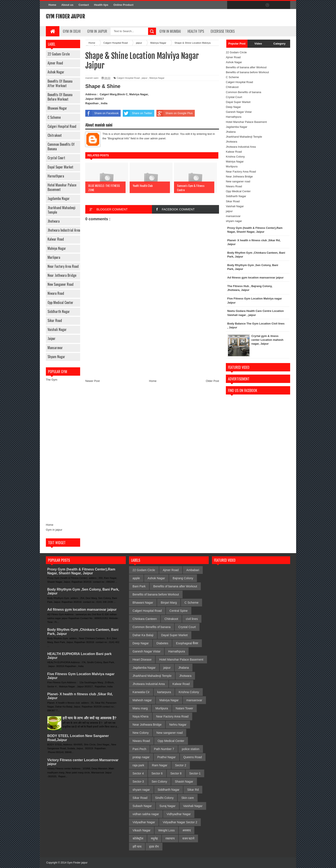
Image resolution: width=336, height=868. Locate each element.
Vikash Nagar (142, 830)
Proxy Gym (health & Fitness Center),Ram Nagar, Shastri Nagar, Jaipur (81, 571)
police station (191, 749)
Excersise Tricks (223, 31)
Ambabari (193, 570)
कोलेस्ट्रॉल (138, 838)
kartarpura (164, 692)
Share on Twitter (137, 113)
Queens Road (193, 757)
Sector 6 (157, 773)
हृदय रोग (154, 847)
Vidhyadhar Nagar (179, 814)
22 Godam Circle (59, 54)
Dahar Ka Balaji (143, 635)
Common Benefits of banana (61, 147)
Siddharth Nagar (59, 311)
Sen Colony (159, 782)
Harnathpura (56, 176)
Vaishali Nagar (57, 329)
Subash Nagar (142, 806)
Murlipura (54, 257)
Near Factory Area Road (63, 266)
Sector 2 (181, 765)
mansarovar (55, 348)
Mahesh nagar (142, 700)
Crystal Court (56, 158)
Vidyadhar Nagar (144, 822)
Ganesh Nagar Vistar (239, 112)
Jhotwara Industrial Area (64, 230)
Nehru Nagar (178, 725)
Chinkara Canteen (145, 619)
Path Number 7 (164, 749)
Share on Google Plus (175, 113)
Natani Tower (184, 708)
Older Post (212, 381)
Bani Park (139, 586)
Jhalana (231, 132)
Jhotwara (54, 221)
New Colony (141, 733)
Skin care (187, 798)
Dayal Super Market (60, 167)
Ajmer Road (55, 63)
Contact (84, 5)
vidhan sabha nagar (146, 814)
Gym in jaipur (54, 530)
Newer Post (92, 381)
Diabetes (162, 643)
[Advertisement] (63, 452)
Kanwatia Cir (141, 692)
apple (136, 578)
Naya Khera (141, 716)
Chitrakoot (55, 135)
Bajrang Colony (183, 578)
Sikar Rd (193, 790)
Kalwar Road (56, 239)
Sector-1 (195, 773)
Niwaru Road (56, 293)
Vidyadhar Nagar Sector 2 (180, 822)
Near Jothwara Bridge (62, 275)
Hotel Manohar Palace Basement (62, 187)
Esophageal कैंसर (187, 643)
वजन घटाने (188, 838)
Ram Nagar (160, 765)
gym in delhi (72, 31)
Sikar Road (55, 320)
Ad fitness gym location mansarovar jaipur (82, 610)
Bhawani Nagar (57, 108)
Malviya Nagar (57, 248)
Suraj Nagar (167, 806)
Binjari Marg (169, 603)
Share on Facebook (102, 113)
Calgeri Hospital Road (62, 126)
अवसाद (187, 830)
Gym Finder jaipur (65, 16)
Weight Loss (166, 830)
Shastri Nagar (184, 782)
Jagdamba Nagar (59, 198)
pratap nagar (141, 757)
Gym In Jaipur (97, 31)
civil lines (192, 619)
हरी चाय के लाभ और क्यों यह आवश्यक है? (89, 718)
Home (52, 5)
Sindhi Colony (164, 798)
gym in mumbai (170, 31)
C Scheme (54, 117)
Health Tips (196, 31)
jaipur (52, 338)
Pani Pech (139, 749)
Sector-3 (138, 782)
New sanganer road (61, 284)
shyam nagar (56, 357)
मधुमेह (154, 838)
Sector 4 (138, 773)
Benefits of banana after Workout (60, 83)
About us (67, 5)
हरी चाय (137, 847)
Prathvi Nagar (166, 757)
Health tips (101, 5)
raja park (138, 765)
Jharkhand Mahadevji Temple (61, 210)
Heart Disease (142, 660)
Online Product (123, 5)
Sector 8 (176, 773)
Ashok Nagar (56, 72)
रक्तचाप (170, 838)
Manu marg (140, 708)
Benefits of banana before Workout (60, 97)
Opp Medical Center (60, 302)
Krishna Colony (235, 157)
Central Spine (179, 611)
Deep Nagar (233, 107)
